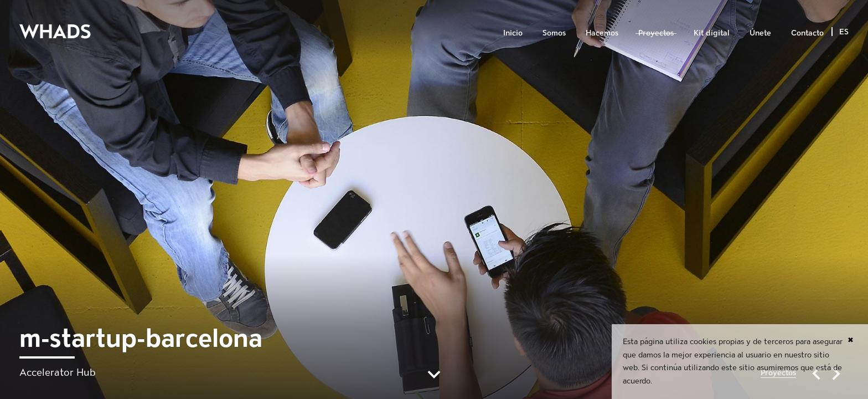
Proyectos (656, 33)
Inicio (513, 33)
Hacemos (602, 33)
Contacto (807, 33)
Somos (554, 33)
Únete (760, 33)
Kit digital (712, 33)
